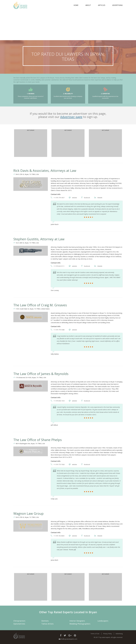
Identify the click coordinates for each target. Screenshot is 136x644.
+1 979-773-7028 (58, 464)
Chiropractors (19, 621)
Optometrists (19, 624)
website (73, 198)
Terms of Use (95, 634)
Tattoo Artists (47, 624)
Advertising (117, 5)
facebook (86, 198)
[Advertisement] (68, 25)
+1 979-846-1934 (58, 401)
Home (76, 5)
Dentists (45, 621)
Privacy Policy (107, 634)
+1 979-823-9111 (58, 266)
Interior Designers (77, 621)
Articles (102, 5)
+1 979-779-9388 (58, 330)
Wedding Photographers (80, 624)
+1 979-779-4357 (58, 198)
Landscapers (103, 621)
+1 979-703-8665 (58, 536)
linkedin (98, 198)
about (88, 5)
